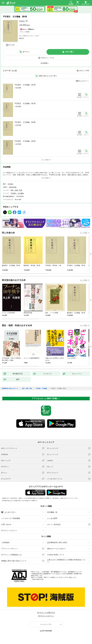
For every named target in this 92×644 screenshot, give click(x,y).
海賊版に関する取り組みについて (14, 561)
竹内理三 (22, 21)
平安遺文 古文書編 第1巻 (25, 85)
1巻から (78, 81)
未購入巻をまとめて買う (48, 76)
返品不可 (22, 38)
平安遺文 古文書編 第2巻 (25, 103)
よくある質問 (52, 518)
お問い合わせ (6, 524)
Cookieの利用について (56, 555)
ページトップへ (46, 624)
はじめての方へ (9, 512)
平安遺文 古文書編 (17, 193)
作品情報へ (45, 63)
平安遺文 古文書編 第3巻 (25, 122)
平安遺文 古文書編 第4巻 (25, 141)
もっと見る (84, 233)
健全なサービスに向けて (56, 549)
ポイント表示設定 (54, 524)
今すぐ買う (70, 52)
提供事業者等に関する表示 (57, 542)
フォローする (27, 21)
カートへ (26, 52)
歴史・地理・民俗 (16, 190)
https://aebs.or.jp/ (38, 579)
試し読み (12, 45)
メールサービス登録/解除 (11, 518)
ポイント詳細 (25, 32)
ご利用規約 (5, 542)
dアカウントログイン (9, 531)
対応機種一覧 (52, 512)
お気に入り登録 (84, 71)
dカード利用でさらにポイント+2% (29, 36)
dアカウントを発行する (46, 613)
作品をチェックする (48, 58)
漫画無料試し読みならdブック (10, 388)
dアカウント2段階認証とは (11, 555)
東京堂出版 (13, 187)
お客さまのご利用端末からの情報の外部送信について (66, 561)
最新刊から (86, 81)
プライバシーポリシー (10, 549)
